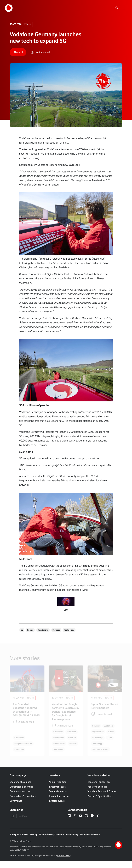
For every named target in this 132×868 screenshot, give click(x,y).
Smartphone (45, 630)
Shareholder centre (59, 803)
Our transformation (20, 798)
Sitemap (33, 841)
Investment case (57, 793)
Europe (31, 630)
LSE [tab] (12, 823)
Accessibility (72, 841)
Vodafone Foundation (99, 789)
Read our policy (64, 862)
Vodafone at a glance (20, 789)
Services (28, 24)
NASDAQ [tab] (23, 823)
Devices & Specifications (100, 803)
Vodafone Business (97, 793)
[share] (18, 52)
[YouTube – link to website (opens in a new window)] (81, 822)
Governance (16, 807)
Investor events (57, 807)
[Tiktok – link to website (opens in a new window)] (98, 822)
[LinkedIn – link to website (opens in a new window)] (69, 822)
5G (22, 630)
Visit (66, 610)
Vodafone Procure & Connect (102, 798)
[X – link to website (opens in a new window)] (75, 822)
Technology (74, 630)
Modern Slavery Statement (52, 841)
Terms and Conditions (90, 841)
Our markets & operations (23, 803)
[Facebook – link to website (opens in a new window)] (92, 822)
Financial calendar (58, 798)
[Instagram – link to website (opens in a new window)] (86, 822)
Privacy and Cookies (19, 841)
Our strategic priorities (21, 793)
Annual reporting (58, 789)
